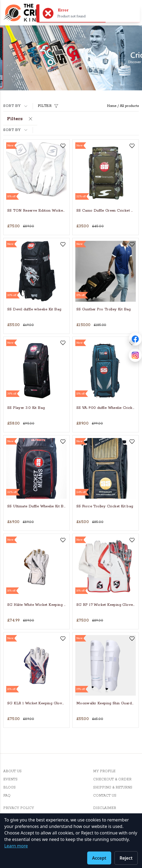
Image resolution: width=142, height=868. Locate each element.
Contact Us (105, 796)
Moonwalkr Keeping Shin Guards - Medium (106, 703)
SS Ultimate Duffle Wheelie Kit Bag (36, 506)
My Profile (104, 771)
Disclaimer (105, 808)
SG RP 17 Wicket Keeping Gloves (106, 605)
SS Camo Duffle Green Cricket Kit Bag (106, 211)
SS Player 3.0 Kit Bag (26, 408)
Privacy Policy (19, 808)
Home (112, 106)
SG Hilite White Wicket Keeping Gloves (36, 605)
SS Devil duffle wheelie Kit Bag (34, 309)
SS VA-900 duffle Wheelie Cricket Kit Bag (106, 408)
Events (10, 779)
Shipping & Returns (113, 788)
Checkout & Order (112, 779)
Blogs (9, 788)
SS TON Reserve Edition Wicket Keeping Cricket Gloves (36, 211)
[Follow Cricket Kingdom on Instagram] (135, 355)
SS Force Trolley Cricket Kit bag (105, 506)
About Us (12, 771)
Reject (126, 858)
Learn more (16, 846)
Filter (49, 106)
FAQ (7, 796)
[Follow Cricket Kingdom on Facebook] (135, 339)
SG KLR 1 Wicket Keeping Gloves (36, 703)
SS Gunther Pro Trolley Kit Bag (104, 309)
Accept (99, 858)
